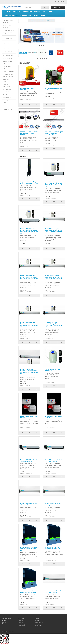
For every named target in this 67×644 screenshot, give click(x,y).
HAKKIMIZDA (17, 12)
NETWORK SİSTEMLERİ (8, 71)
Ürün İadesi (5, 622)
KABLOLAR (6, 95)
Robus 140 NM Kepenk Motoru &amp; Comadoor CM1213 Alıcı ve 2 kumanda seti (29, 278)
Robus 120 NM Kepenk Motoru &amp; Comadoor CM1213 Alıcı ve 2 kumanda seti (54, 278)
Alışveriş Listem (39, 624)
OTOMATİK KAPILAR (8, 55)
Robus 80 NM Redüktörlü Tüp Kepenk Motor (53, 592)
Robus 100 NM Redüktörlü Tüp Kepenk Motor (54, 504)
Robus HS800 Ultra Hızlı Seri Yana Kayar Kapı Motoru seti (29, 549)
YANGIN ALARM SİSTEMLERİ (7, 48)
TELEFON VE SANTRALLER (6, 81)
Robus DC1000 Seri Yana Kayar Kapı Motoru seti (28, 592)
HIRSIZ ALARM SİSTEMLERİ (7, 43)
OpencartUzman (10, 632)
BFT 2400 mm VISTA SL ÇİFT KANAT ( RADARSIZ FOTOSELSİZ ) (54, 133)
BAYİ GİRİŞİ (37, 12)
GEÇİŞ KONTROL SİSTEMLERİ (7, 67)
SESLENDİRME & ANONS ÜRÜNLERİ (9, 102)
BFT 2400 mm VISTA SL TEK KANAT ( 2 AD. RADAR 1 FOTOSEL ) (29, 133)
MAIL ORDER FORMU (26, 15)
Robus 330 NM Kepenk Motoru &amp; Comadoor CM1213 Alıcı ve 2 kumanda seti (54, 184)
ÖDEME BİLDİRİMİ (47, 12)
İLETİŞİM (42, 15)
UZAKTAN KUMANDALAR (7, 86)
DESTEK (36, 15)
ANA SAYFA (8, 12)
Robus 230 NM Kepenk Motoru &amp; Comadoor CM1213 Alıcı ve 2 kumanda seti (29, 231)
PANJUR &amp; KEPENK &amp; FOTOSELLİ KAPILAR (9, 32)
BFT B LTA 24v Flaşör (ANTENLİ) (27, 89)
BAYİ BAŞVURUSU (27, 12)
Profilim (37, 620)
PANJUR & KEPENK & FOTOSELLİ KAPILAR (8, 76)
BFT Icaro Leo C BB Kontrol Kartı (54, 89)
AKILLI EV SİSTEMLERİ (8, 109)
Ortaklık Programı (23, 624)
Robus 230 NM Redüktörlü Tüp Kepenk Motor (54, 461)
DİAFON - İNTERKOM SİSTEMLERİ (8, 21)
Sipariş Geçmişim (39, 622)
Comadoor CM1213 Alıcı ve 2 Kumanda (54, 370)
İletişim (4, 620)
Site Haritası (5, 624)
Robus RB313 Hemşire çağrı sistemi (29, 417)
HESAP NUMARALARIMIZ (11, 15)
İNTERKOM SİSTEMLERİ (9, 106)
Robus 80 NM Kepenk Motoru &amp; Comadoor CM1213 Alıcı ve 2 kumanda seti (54, 325)
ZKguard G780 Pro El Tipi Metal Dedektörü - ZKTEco (29, 183)
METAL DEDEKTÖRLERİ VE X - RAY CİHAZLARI (9, 38)
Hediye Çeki (21, 622)
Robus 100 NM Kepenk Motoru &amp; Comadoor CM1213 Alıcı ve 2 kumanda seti (29, 325)
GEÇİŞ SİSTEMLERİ (7, 58)
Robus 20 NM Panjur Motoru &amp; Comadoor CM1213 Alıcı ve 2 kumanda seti (29, 371)
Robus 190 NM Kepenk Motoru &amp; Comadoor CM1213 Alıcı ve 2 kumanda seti (54, 231)
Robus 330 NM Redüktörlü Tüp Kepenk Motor (29, 461)
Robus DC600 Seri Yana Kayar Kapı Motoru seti (53, 548)
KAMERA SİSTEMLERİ (8, 52)
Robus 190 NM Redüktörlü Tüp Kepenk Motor (29, 504)
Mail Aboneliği (38, 626)
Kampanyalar (22, 626)
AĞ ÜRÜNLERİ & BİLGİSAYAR (7, 90)
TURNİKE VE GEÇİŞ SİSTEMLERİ (8, 62)
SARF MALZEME (7, 98)
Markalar (21, 620)
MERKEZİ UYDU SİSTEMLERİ (7, 26)
